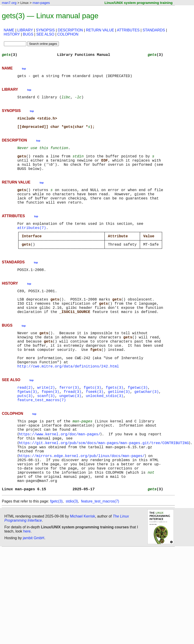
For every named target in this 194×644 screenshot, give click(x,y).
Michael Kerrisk (83, 570)
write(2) (46, 424)
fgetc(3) (92, 424)
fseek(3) (95, 429)
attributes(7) (32, 244)
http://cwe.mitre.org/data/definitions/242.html (68, 402)
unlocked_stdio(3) (105, 434)
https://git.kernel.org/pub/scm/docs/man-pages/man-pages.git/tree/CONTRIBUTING (105, 487)
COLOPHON (68, 34)
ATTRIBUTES (128, 30)
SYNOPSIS (45, 30)
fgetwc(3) (138, 424)
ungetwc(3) (70, 434)
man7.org (9, 3)
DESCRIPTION (70, 30)
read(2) (25, 424)
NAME (9, 30)
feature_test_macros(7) (42, 439)
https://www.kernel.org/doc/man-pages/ (60, 477)
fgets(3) (114, 424)
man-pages (41, 3)
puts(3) (25, 434)
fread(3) (73, 429)
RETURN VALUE (100, 30)
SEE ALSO (45, 34)
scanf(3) (46, 434)
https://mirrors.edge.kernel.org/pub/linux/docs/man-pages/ (83, 502)
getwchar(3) (147, 429)
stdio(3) (72, 555)
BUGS (28, 34)
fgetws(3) (27, 429)
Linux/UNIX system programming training (139, 3)
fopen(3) (51, 429)
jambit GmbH (33, 592)
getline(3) (119, 429)
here (27, 585)
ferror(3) (69, 424)
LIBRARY (25, 30)
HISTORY (12, 34)
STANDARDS (154, 30)
